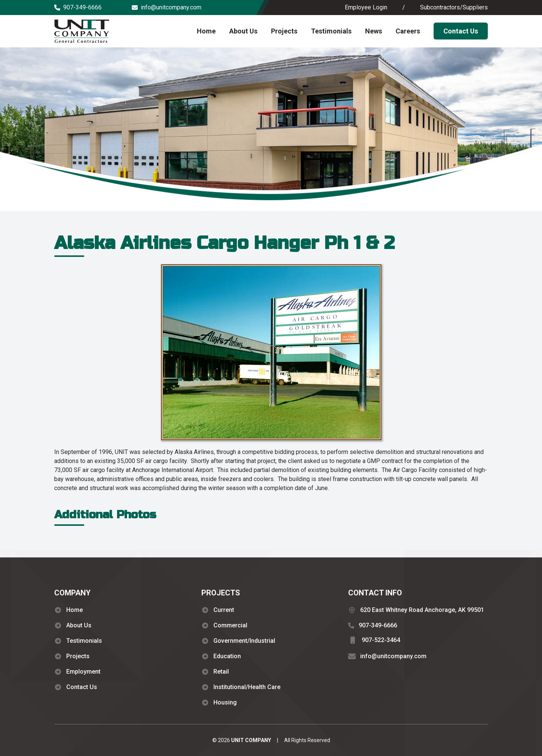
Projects (284, 31)
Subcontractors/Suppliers (454, 7)
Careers (408, 31)
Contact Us (461, 31)
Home (206, 31)
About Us (243, 31)
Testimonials (331, 31)
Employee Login (366, 7)
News (374, 31)
